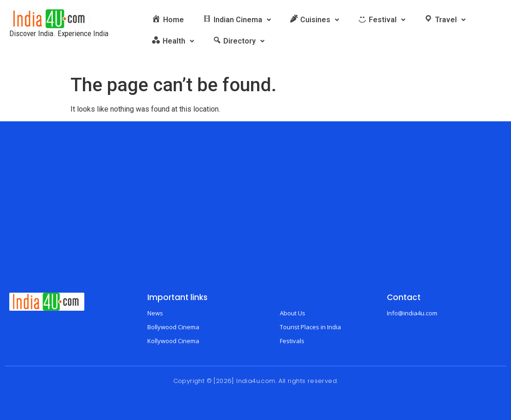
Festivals (292, 341)
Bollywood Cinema (173, 327)
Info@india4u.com (412, 313)
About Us (293, 313)
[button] (237, 20)
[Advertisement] (256, 214)
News (155, 313)
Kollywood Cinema (173, 341)
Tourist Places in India (310, 327)
